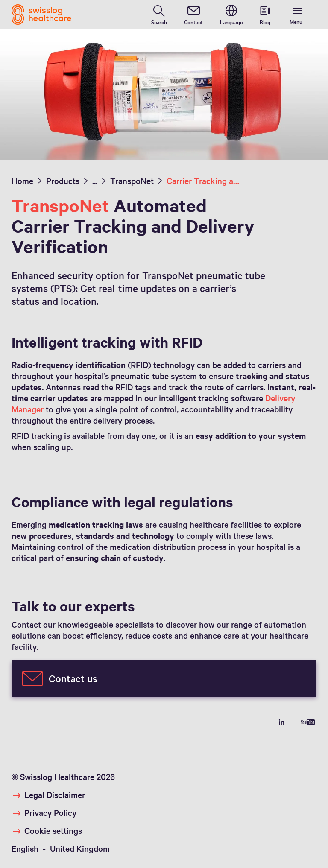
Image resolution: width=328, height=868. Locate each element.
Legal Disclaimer (55, 795)
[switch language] (231, 15)
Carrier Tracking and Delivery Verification (203, 181)
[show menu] (298, 15)
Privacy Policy (50, 812)
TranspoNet (132, 181)
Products (63, 181)
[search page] (159, 15)
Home (22, 181)
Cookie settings (53, 830)
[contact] (193, 15)
